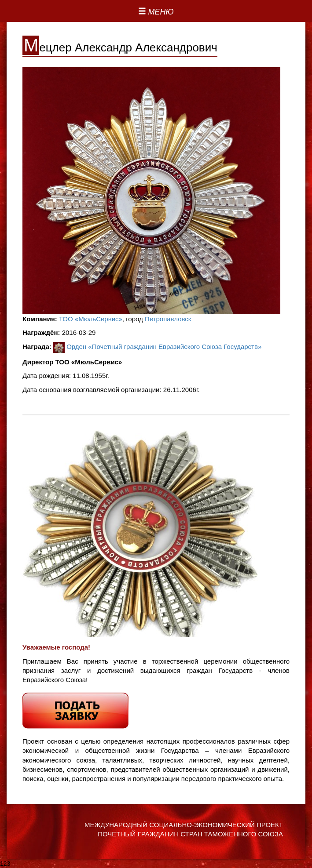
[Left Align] (156, 12)
